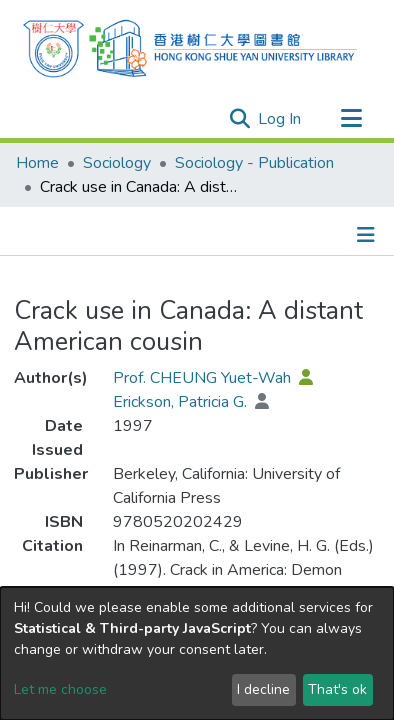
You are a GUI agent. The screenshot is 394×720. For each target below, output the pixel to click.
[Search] (173, 118)
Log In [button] (280, 119)
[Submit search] (239, 119)
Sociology (117, 163)
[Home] (190, 46)
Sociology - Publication (254, 163)
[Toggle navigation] (351, 119)
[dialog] (197, 653)
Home (37, 163)
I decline (263, 689)
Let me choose (60, 689)
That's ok (337, 689)
